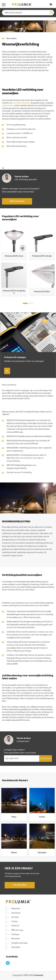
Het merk (15, 917)
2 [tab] (31, 303)
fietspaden (26, 103)
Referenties (16, 909)
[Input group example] (22, 759)
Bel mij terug (46, 759)
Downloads (16, 913)
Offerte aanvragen (17, 201)
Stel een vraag (20, 885)
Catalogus (15, 934)
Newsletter (16, 939)
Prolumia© (39, 975)
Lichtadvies (16, 947)
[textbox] (28, 13)
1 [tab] (25, 303)
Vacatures (15, 926)
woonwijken (17, 103)
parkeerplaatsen (8, 106)
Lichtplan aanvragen (20, 943)
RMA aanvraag (17, 930)
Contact (15, 922)
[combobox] (28, 13)
